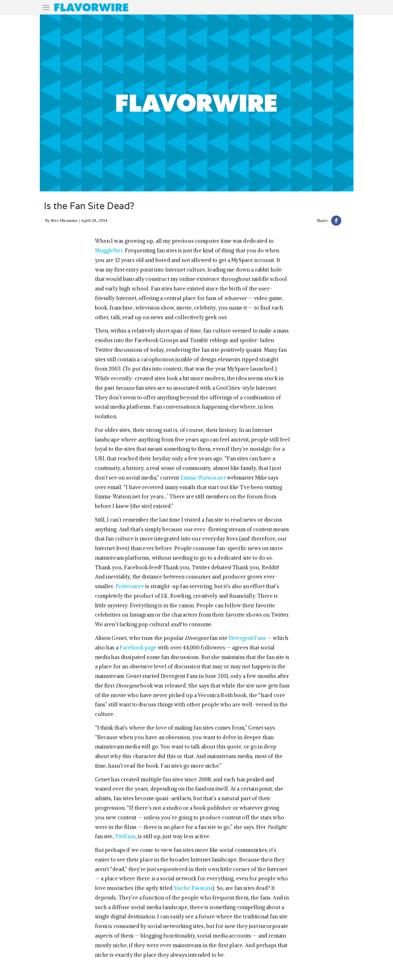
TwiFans (125, 836)
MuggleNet (109, 251)
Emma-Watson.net (203, 478)
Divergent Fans (247, 638)
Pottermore (130, 586)
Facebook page (138, 648)
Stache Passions (193, 888)
